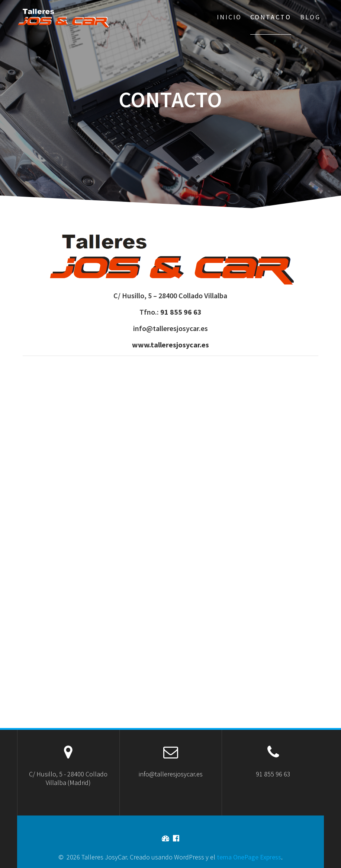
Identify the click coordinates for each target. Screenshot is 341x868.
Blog (310, 17)
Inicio (229, 17)
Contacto (271, 17)
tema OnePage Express (249, 857)
